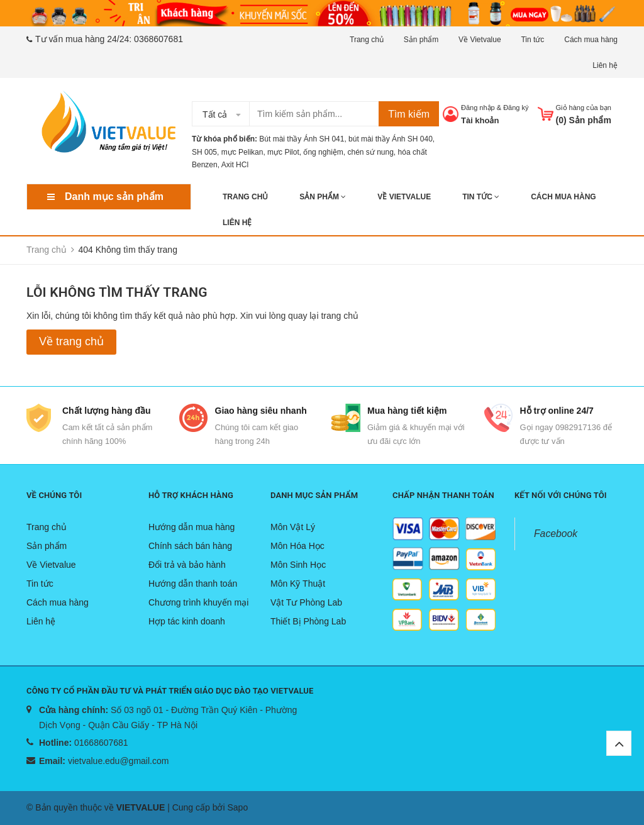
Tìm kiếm (409, 114)
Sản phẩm (421, 40)
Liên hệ (605, 65)
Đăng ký (516, 108)
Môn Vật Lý (293, 527)
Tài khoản (480, 120)
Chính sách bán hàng (190, 546)
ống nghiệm (323, 152)
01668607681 (101, 743)
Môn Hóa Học (297, 546)
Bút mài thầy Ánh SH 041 (302, 139)
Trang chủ (367, 40)
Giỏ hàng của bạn (584, 108)
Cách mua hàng (591, 40)
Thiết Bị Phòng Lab (308, 621)
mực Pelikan (242, 152)
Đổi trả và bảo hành (187, 565)
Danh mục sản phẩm (114, 197)
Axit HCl (235, 165)
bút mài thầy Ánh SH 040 (391, 139)
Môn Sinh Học (298, 565)
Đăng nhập (478, 108)
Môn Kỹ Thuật (298, 584)
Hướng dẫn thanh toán (193, 584)
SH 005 (204, 152)
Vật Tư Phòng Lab (306, 602)
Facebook (556, 534)
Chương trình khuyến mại (198, 602)
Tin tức (532, 40)
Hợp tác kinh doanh (187, 621)
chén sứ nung (370, 152)
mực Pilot (283, 152)
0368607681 (158, 39)
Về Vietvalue (480, 40)
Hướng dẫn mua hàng (192, 527)
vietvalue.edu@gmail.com (119, 761)
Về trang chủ (71, 341)
